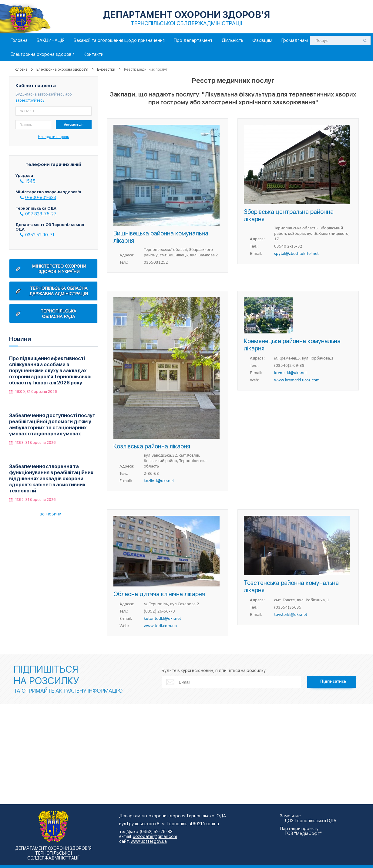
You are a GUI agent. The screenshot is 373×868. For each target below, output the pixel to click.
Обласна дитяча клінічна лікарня (159, 594)
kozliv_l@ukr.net (159, 481)
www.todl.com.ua (160, 626)
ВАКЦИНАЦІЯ (51, 40)
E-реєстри (106, 69)
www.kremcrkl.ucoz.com (297, 380)
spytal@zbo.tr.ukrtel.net (296, 254)
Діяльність (232, 40)
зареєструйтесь (30, 100)
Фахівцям (262, 40)
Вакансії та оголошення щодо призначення (119, 40)
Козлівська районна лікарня (152, 446)
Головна (19, 40)
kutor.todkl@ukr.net (162, 619)
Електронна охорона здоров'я (43, 54)
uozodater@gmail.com (155, 836)
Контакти (94, 54)
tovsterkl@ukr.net (291, 615)
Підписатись (333, 681)
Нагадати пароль (53, 137)
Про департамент (193, 40)
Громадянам (295, 40)
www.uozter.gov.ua (149, 841)
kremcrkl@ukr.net (291, 373)
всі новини (50, 514)
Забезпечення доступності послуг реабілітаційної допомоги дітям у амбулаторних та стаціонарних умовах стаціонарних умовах (52, 425)
